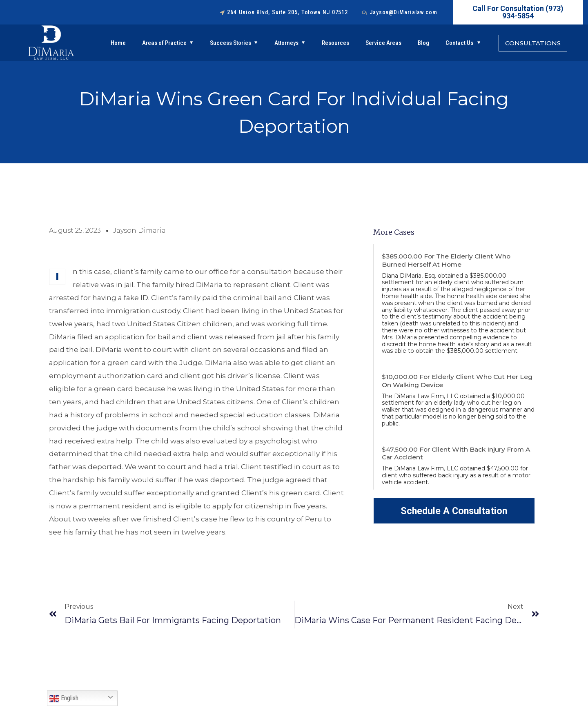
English (64, 699)
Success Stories (231, 43)
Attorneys (286, 43)
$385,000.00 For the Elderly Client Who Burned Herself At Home (447, 260)
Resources (335, 43)
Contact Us (459, 43)
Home (118, 43)
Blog (423, 43)
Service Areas (383, 43)
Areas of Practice (164, 43)
